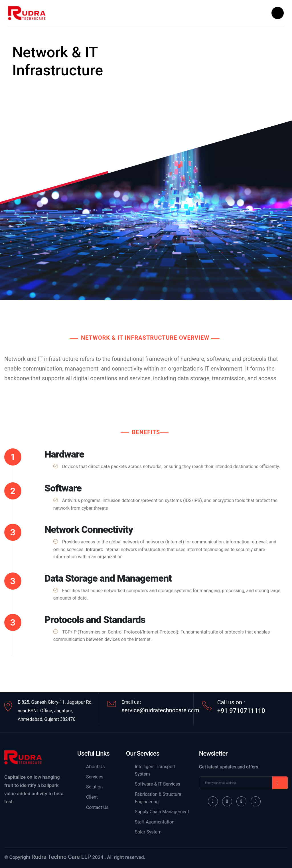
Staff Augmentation (155, 822)
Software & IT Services (158, 784)
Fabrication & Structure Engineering (158, 798)
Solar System (148, 832)
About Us (95, 767)
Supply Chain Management (162, 812)
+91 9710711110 (241, 711)
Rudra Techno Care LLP (61, 857)
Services (95, 777)
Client (92, 797)
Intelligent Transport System (155, 770)
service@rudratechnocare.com (160, 710)
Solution (94, 787)
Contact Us (97, 807)
